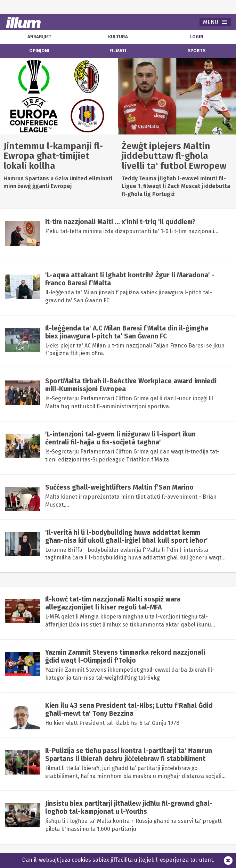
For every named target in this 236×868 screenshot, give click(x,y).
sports (197, 51)
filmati (118, 51)
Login (197, 37)
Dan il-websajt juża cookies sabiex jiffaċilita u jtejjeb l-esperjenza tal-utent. (118, 860)
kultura (118, 37)
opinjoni (39, 51)
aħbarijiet (39, 37)
